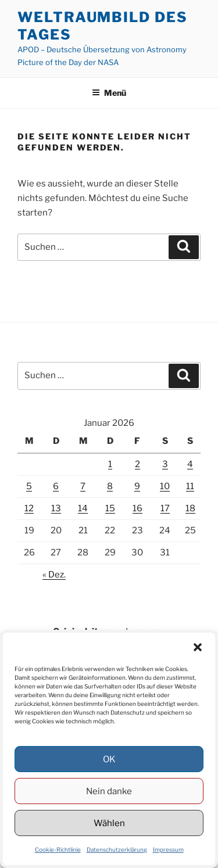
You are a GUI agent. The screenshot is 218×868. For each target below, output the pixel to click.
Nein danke (109, 791)
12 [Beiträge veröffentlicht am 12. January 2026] (29, 508)
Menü (109, 93)
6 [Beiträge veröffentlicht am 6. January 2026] (56, 486)
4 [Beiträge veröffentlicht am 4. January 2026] (190, 464)
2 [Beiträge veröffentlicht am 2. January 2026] (137, 464)
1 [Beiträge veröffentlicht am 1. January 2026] (110, 464)
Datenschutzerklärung (117, 849)
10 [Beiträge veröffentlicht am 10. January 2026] (165, 486)
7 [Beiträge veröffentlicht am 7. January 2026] (83, 486)
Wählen (109, 823)
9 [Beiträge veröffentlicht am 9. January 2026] (137, 486)
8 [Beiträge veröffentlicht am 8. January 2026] (110, 486)
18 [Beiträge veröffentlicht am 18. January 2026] (190, 508)
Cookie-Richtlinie (58, 849)
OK (109, 759)
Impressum (168, 849)
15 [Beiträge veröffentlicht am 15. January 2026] (110, 508)
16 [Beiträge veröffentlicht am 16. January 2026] (137, 508)
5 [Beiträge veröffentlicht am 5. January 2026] (29, 486)
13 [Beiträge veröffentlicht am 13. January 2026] (56, 508)
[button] (198, 647)
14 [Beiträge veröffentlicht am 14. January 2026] (83, 508)
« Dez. (54, 575)
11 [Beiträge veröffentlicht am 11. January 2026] (190, 486)
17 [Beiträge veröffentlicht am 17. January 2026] (165, 508)
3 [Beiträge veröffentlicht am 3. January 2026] (165, 464)
